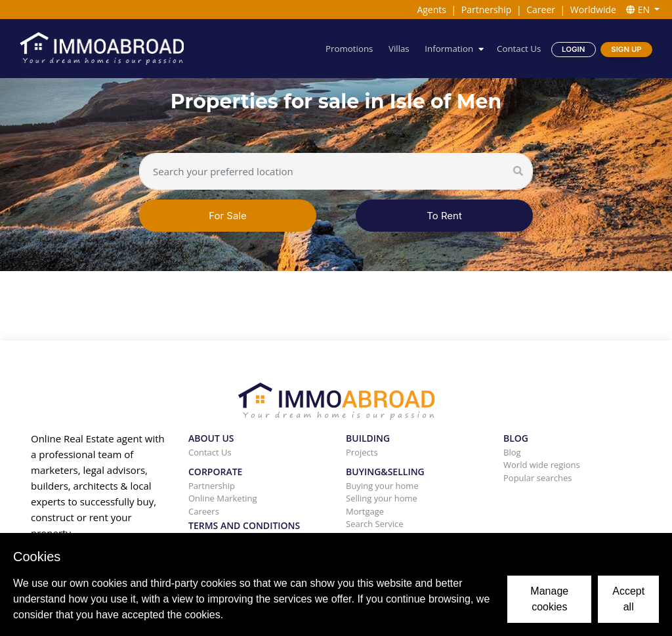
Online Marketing (223, 498)
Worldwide (593, 10)
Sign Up (626, 49)
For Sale (228, 216)
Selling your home (382, 498)
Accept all (628, 599)
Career (541, 10)
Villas (399, 49)
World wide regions (542, 465)
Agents (431, 10)
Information (449, 49)
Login (573, 49)
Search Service (375, 524)
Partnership (486, 10)
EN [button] (639, 10)
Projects (362, 452)
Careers (204, 511)
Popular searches (538, 478)
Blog (512, 452)
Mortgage (365, 511)
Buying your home (382, 486)
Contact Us (519, 49)
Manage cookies (549, 599)
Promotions (349, 49)
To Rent (444, 216)
